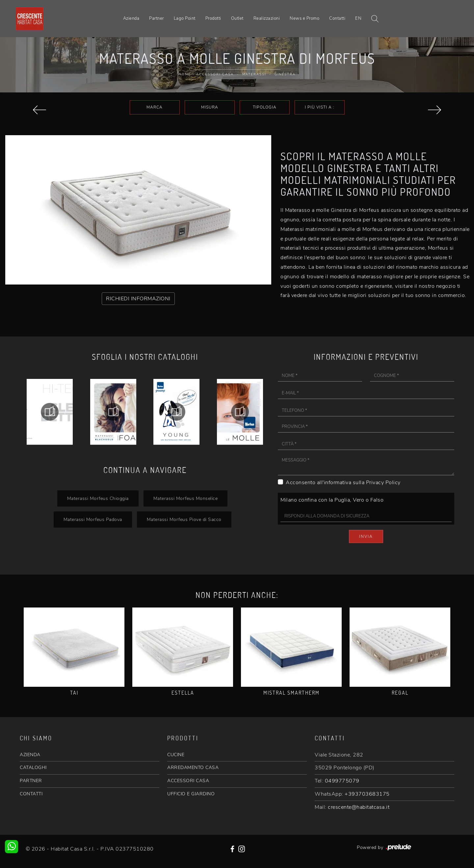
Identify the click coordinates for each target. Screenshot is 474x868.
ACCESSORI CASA (188, 781)
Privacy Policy (383, 483)
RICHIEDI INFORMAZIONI (138, 299)
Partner (157, 18)
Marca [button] (155, 107)
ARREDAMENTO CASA (193, 768)
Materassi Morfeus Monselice (186, 498)
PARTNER (31, 781)
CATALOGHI (33, 768)
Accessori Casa (215, 74)
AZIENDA (30, 755)
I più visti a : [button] (320, 107)
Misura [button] (210, 107)
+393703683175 (367, 794)
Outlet (237, 18)
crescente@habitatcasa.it (359, 807)
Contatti (337, 18)
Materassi (254, 74)
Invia (366, 536)
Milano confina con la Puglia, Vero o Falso (332, 500)
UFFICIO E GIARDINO (191, 794)
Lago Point (185, 18)
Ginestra (285, 74)
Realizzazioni (267, 18)
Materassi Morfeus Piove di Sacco (184, 519)
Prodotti (213, 18)
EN (358, 18)
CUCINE (176, 755)
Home (185, 74)
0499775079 (342, 781)
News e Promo (304, 18)
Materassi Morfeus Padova (93, 519)
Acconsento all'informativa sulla (343, 483)
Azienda (131, 18)
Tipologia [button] (265, 107)
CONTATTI (31, 794)
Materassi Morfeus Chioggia (98, 498)
